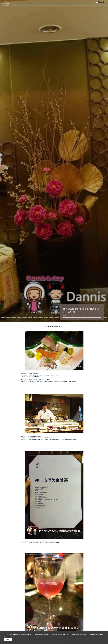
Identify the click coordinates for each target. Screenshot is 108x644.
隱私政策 (80, 635)
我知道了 (8, 640)
